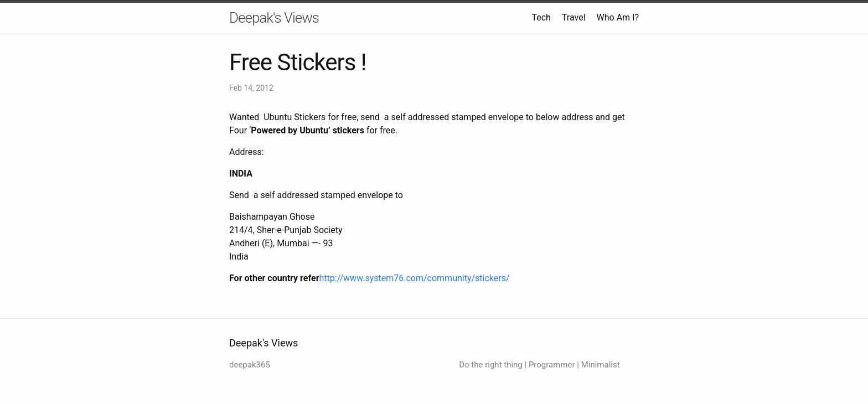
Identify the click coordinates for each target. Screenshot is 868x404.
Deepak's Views (274, 18)
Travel (574, 17)
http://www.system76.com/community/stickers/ (415, 278)
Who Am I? (618, 17)
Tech (541, 17)
